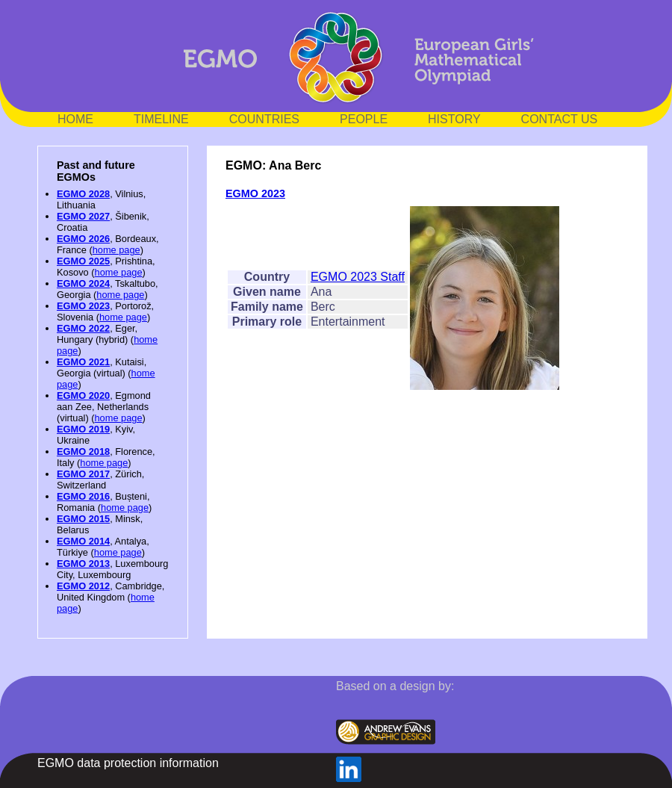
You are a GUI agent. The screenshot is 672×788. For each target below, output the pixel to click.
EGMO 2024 (83, 283)
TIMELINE (161, 119)
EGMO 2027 (83, 216)
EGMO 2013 (83, 564)
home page (116, 250)
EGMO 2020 (83, 395)
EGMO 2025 (83, 261)
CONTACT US (560, 119)
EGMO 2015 (83, 519)
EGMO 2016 (83, 496)
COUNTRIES (264, 119)
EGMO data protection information (128, 763)
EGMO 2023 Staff (358, 277)
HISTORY (454, 119)
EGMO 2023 (83, 306)
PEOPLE (364, 119)
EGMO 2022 (83, 328)
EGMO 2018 (83, 452)
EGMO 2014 (83, 541)
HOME (75, 119)
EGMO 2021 (83, 362)
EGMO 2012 (83, 586)
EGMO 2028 (83, 194)
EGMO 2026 (83, 239)
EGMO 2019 (83, 429)
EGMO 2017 (83, 474)
